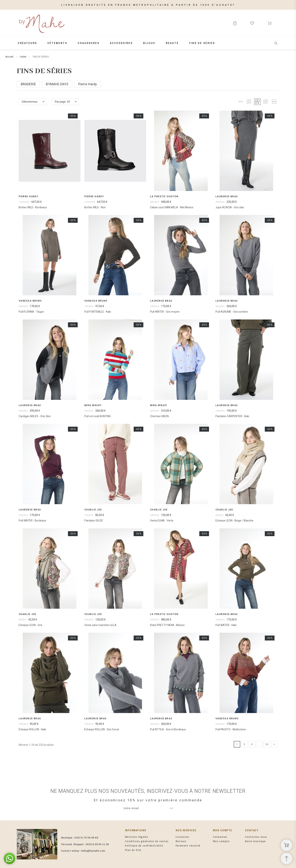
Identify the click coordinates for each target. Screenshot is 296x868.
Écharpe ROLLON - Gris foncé (102, 729)
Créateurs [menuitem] (27, 43)
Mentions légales (137, 837)
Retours (181, 841)
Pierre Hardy (28, 196)
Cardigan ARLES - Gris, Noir (35, 416)
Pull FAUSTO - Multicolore (231, 729)
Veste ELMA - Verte (162, 521)
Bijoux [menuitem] (149, 43)
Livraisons (183, 837)
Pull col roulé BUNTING (98, 416)
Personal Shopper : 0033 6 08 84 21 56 (85, 844)
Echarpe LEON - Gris (30, 625)
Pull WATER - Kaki (226, 625)
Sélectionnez (30, 102)
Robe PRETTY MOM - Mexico (167, 625)
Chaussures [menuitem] (89, 43)
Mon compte (221, 841)
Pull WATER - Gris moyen (165, 312)
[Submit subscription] (171, 808)
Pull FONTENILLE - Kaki (98, 312)
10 (267, 744)
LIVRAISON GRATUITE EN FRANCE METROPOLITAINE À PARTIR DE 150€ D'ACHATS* (148, 5)
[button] (241, 102)
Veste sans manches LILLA (100, 625)
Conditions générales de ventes (147, 841)
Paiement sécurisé (188, 846)
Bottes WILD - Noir (95, 207)
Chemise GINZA (159, 416)
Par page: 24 (62, 102)
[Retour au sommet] (286, 858)
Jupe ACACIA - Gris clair (230, 207)
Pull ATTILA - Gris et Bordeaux (168, 729)
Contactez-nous (256, 837)
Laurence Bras (227, 196)
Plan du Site (133, 850)
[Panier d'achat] (286, 845)
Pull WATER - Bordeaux (32, 521)
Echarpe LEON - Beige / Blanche (234, 521)
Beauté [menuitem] (172, 43)
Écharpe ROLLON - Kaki (32, 729)
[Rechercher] (276, 43)
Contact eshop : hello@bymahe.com (83, 851)
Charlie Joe (93, 510)
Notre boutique (255, 841)
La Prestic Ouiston (164, 196)
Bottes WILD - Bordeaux (33, 207)
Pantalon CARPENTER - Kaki (232, 416)
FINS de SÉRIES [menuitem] (202, 43)
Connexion (220, 837)
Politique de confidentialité (144, 846)
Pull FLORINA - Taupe (31, 312)
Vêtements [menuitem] (57, 43)
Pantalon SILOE (94, 521)
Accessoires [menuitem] (121, 43)
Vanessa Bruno (30, 301)
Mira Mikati (93, 405)
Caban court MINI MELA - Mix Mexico (172, 207)
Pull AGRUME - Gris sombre (232, 312)
